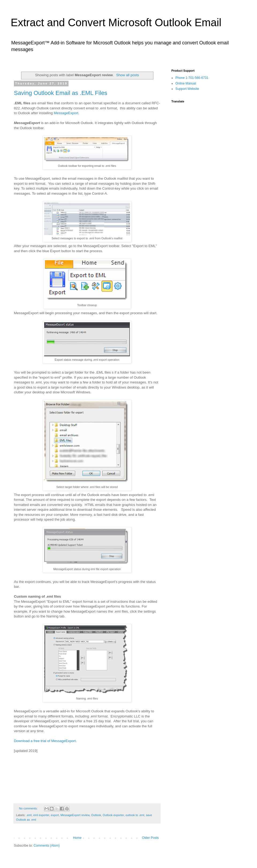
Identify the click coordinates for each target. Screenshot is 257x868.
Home (77, 838)
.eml (29, 815)
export (55, 815)
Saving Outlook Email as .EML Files (61, 93)
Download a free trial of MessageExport (45, 741)
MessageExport (66, 113)
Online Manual (186, 83)
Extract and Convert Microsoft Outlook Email (116, 22)
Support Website (187, 89)
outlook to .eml (135, 815)
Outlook (96, 815)
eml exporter (41, 815)
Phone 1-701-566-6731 (192, 78)
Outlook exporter (113, 815)
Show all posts (128, 75)
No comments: (29, 808)
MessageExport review (75, 815)
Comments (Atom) (46, 846)
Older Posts (150, 838)
